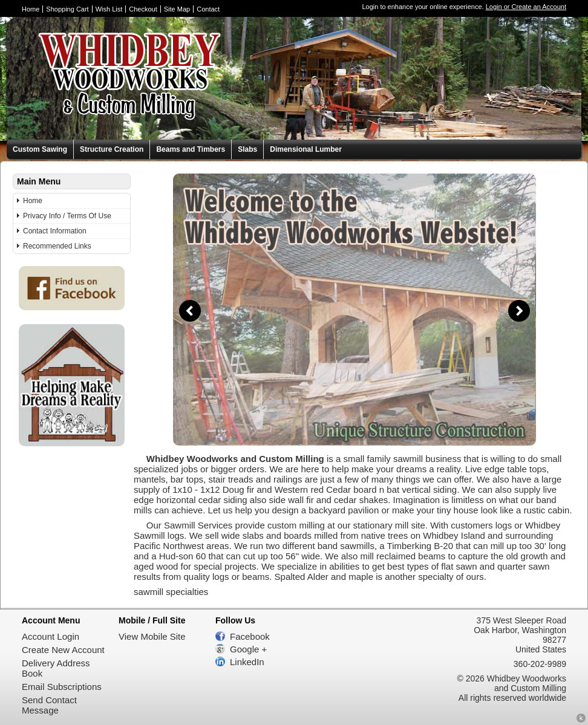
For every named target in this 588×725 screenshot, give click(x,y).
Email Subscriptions (62, 687)
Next (519, 311)
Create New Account (63, 650)
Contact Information (55, 231)
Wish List (109, 9)
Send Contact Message (49, 705)
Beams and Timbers (191, 149)
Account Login (51, 636)
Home (31, 9)
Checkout (143, 9)
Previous (190, 311)
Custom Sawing (40, 149)
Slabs (247, 149)
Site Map (177, 9)
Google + (248, 649)
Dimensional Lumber (306, 149)
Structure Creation (112, 149)
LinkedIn (247, 662)
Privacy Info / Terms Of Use (67, 216)
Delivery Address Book (56, 668)
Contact (208, 9)
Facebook (250, 636)
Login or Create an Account (526, 7)
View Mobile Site (152, 636)
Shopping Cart (67, 9)
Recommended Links (57, 246)
